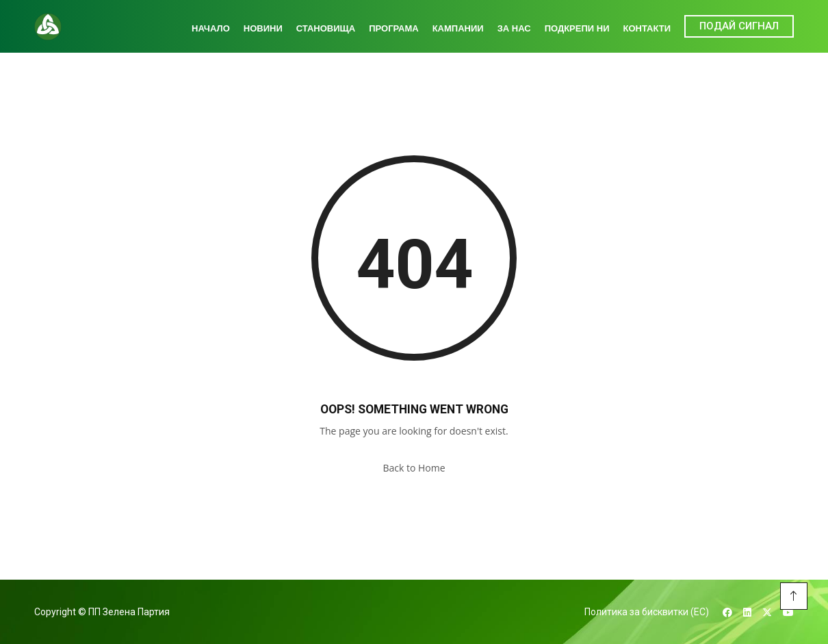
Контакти (647, 28)
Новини (263, 28)
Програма (393, 28)
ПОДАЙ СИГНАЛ (739, 26)
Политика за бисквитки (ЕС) (647, 612)
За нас (514, 28)
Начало (211, 28)
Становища (326, 28)
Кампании (458, 28)
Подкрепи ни (577, 28)
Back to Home (414, 468)
